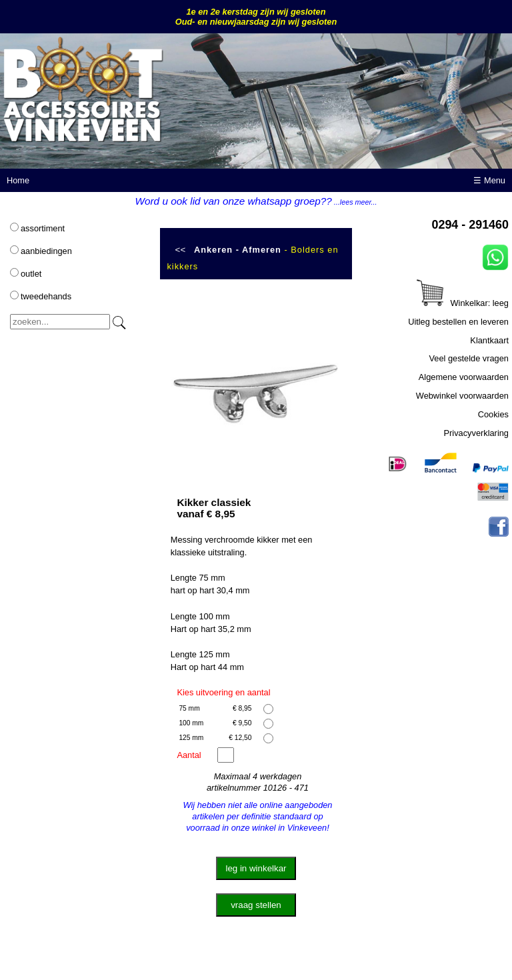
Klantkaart (489, 340)
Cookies (493, 414)
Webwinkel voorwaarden (462, 396)
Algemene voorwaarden (464, 377)
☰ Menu (489, 180)
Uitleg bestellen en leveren (458, 322)
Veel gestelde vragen (469, 358)
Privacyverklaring (476, 433)
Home (18, 180)
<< (181, 250)
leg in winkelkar (256, 868)
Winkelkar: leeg (462, 303)
